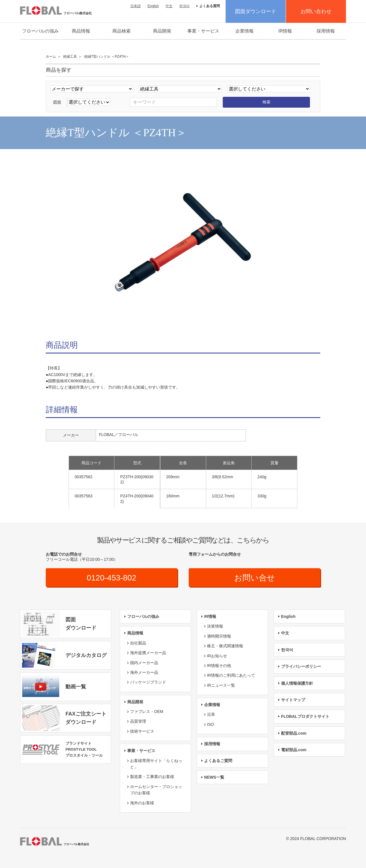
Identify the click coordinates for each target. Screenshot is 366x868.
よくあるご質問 (218, 761)
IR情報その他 (219, 666)
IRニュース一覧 (221, 685)
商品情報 (81, 31)
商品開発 (162, 31)
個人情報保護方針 (297, 683)
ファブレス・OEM (147, 712)
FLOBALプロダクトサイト (305, 716)
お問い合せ (255, 578)
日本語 (136, 6)
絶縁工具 (70, 57)
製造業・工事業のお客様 (152, 777)
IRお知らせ (217, 656)
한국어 (184, 6)
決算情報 (215, 626)
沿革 (211, 715)
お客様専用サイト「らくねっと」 (156, 764)
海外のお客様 (142, 803)
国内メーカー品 (144, 663)
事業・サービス (203, 31)
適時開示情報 (219, 636)
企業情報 (244, 31)
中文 (169, 6)
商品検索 (122, 31)
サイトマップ (293, 700)
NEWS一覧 (214, 777)
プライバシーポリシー (301, 666)
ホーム (51, 57)
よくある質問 (210, 6)
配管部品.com (294, 733)
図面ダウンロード (256, 11)
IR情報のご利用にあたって (231, 675)
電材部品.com (294, 750)
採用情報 (326, 31)
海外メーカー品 (144, 672)
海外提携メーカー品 (148, 653)
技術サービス (142, 731)
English (153, 6)
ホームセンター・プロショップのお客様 (156, 790)
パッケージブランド (148, 682)
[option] (183, 246)
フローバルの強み (40, 31)
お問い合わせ (316, 11)
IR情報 (285, 31)
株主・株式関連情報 (225, 646)
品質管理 (138, 722)
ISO (210, 724)
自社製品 (138, 643)
